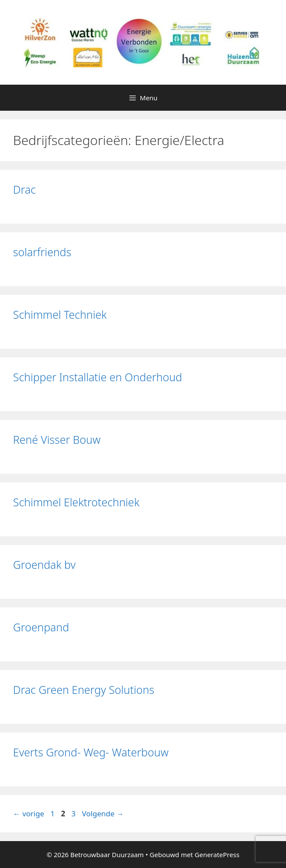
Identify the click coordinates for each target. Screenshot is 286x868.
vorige (29, 814)
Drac (24, 189)
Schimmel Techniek (60, 314)
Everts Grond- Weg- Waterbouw (91, 752)
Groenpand (41, 627)
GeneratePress (217, 855)
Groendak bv (44, 564)
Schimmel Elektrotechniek (76, 502)
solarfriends (42, 252)
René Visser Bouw (57, 439)
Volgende (103, 814)
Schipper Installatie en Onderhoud (98, 377)
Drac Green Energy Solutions (84, 690)
